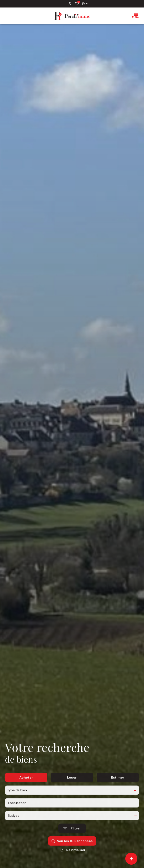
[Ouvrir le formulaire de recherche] (72, 839)
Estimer (118, 788)
